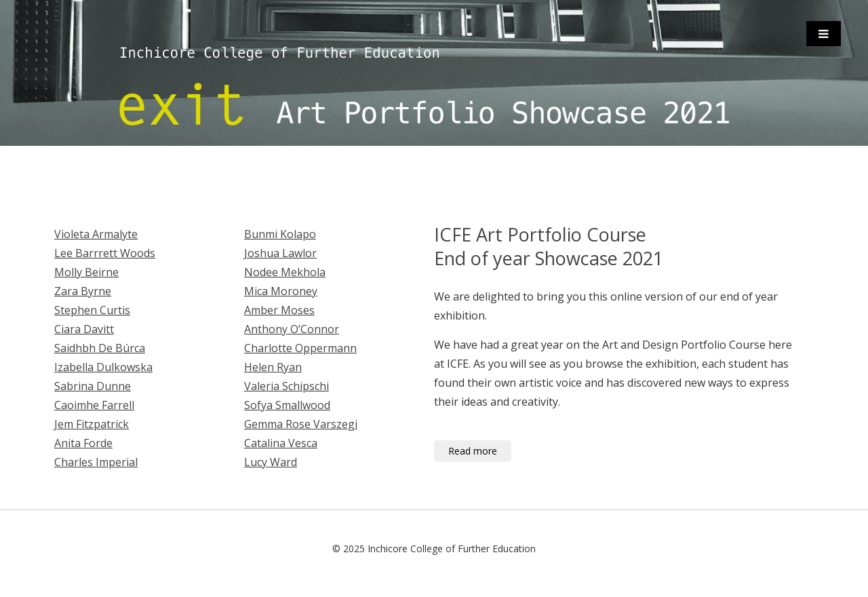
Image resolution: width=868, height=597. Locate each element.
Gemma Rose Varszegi (301, 424)
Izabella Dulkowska (103, 367)
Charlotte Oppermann (300, 348)
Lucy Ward (271, 462)
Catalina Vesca (281, 443)
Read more (473, 451)
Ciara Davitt (84, 329)
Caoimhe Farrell (94, 405)
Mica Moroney (281, 291)
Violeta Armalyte (96, 234)
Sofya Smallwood (287, 405)
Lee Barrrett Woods (105, 253)
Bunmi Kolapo (280, 234)
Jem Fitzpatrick (92, 424)
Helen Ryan (273, 367)
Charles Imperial (96, 462)
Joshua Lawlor (280, 253)
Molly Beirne (86, 272)
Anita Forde (83, 443)
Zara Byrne (83, 291)
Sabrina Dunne (93, 386)
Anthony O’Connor (292, 329)
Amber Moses (279, 310)
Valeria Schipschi (287, 386)
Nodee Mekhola (285, 272)
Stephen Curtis (92, 310)
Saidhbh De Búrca (100, 348)
